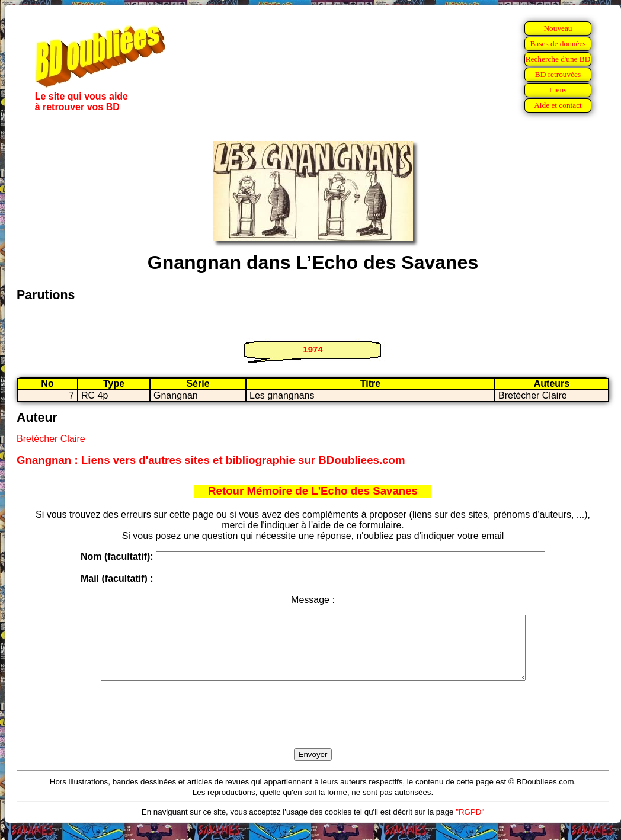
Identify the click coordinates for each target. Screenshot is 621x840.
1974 (313, 349)
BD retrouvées (558, 74)
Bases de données (558, 44)
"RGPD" (470, 824)
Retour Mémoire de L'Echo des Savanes (313, 491)
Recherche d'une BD (558, 59)
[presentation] (313, 728)
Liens (558, 90)
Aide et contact (558, 105)
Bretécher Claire (51, 439)
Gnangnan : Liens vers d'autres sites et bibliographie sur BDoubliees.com (211, 460)
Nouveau (558, 28)
